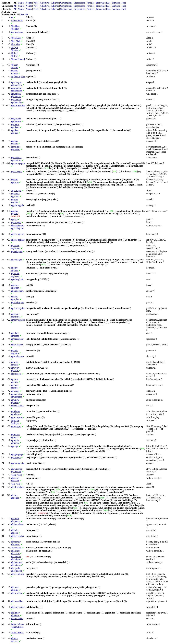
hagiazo (18, 240)
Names (21, 3)
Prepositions (79, 3)
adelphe (17, 487)
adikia (17, 593)
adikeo (17, 574)
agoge (17, 454)
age (14, 219)
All (15, 6)
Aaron (17, 20)
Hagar (16, 191)
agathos (18, 105)
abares (17, 32)
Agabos (18, 76)
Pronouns (100, 3)
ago (15, 446)
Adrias (17, 633)
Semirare (116, 3)
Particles (91, 3)
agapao (18, 163)
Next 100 (24, 14)
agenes (17, 234)
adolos (17, 619)
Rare (108, 3)
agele (16, 223)
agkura (17, 291)
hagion (17, 251)
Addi (15, 484)
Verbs (36, 3)
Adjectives (45, 3)
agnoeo (18, 320)
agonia (17, 463)
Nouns (29, 3)
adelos (17, 524)
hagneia (18, 302)
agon (16, 458)
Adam (16, 475)
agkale (17, 279)
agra (15, 391)
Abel (15, 41)
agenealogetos (17, 227)
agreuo (17, 406)
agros (16, 426)
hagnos (17, 345)
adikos (17, 601)
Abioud (18, 59)
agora (16, 374)
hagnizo (18, 308)
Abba (16, 38)
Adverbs (55, 3)
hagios (16, 260)
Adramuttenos (17, 626)
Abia (15, 44)
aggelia (18, 205)
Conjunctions (66, 3)
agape (16, 172)
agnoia (17, 339)
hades (16, 548)
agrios (17, 417)
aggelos (14, 212)
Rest (124, 3)
